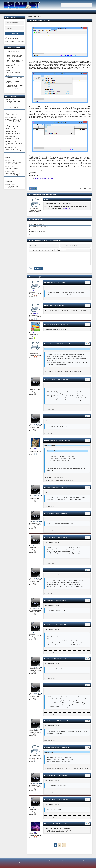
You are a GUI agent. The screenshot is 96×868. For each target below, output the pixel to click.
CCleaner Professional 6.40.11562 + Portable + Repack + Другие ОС (14, 69)
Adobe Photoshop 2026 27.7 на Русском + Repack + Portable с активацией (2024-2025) (14, 57)
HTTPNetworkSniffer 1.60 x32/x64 (44, 179)
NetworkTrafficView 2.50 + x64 (38, 234)
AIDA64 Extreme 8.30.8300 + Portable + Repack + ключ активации (13, 74)
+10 (33, 189)
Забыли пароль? (10, 41)
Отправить (38, 269)
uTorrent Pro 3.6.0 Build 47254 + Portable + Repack (14, 78)
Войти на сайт (14, 34)
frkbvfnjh (47, 282)
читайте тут (67, 208)
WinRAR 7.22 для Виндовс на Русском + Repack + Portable (14, 65)
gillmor (46, 305)
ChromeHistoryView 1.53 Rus (38, 232)
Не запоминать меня (13, 38)
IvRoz (46, 824)
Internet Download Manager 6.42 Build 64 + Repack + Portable (14, 61)
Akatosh (47, 747)
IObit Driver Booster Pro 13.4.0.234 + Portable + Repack (13, 90)
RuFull (46, 380)
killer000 (47, 325)
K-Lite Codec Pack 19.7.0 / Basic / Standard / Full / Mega (14, 86)
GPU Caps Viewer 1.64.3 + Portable (39, 227)
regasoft (47, 440)
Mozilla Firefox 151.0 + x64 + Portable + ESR (13, 52)
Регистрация (20, 41)
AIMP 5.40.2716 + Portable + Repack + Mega (13, 82)
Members (47, 344)
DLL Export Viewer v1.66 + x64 (38, 229)
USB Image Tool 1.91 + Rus (37, 224)
